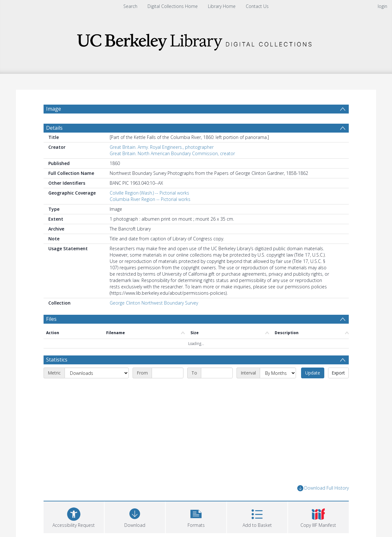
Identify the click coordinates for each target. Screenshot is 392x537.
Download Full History (323, 488)
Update (313, 373)
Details (54, 128)
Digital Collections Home (173, 6)
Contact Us (257, 6)
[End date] (217, 373)
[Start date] (168, 373)
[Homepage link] (196, 40)
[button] (196, 516)
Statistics (57, 360)
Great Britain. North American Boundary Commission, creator (172, 153)
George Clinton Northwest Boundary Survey (154, 303)
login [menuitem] (382, 6)
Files (51, 319)
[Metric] (97, 373)
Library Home (222, 6)
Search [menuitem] (130, 6)
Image (54, 109)
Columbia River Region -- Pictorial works (150, 199)
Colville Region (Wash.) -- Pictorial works (149, 193)
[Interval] (278, 373)
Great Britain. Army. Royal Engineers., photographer (162, 147)
